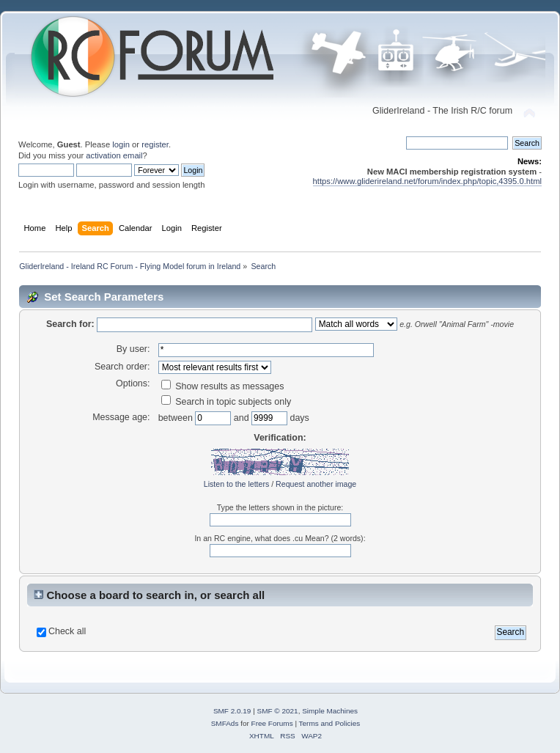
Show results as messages (223, 386)
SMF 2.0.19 (232, 711)
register (155, 144)
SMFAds (225, 723)
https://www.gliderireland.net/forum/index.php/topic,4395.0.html (427, 181)
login (121, 144)
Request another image (316, 484)
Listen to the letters (237, 484)
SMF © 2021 (278, 711)
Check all (67, 631)
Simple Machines (330, 711)
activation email (114, 155)
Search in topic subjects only (226, 402)
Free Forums (272, 723)
